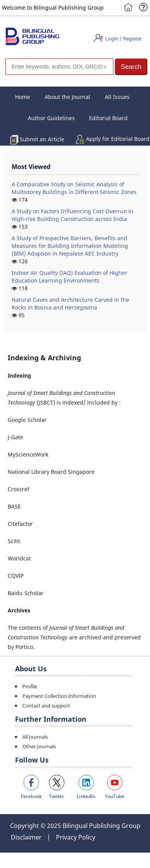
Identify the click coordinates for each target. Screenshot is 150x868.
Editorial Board (108, 118)
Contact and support (46, 706)
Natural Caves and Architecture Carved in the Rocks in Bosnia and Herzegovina (70, 304)
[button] (131, 67)
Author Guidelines (51, 118)
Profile (30, 686)
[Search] (59, 67)
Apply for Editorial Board (118, 139)
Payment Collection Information (59, 696)
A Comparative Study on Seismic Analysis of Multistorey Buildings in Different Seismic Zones (74, 188)
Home (23, 97)
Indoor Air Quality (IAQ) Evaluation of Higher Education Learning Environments (69, 277)
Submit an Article (42, 139)
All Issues (117, 97)
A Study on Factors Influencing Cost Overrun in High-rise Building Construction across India (72, 215)
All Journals (35, 737)
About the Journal (67, 97)
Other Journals (39, 746)
